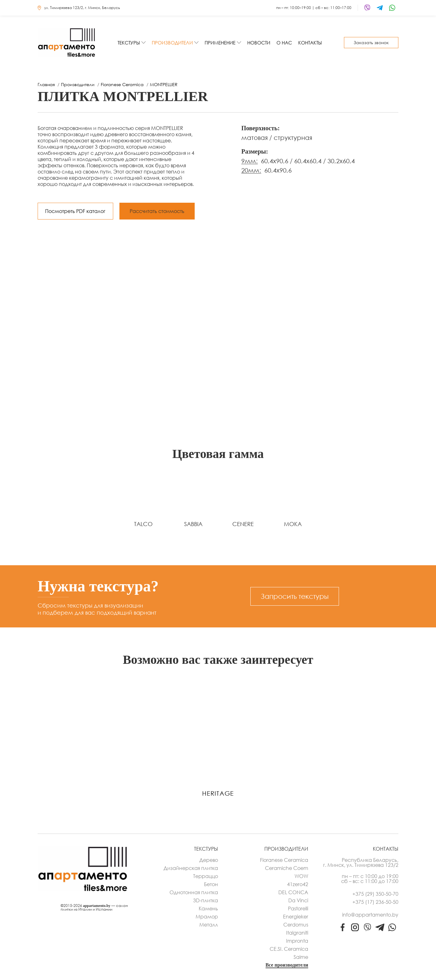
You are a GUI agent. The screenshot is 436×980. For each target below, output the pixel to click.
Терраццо (206, 876)
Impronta (297, 941)
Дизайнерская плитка (191, 868)
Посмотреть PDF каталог (75, 211)
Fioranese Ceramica (284, 860)
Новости (259, 43)
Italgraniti (297, 933)
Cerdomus (296, 925)
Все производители (287, 965)
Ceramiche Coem (287, 868)
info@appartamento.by (370, 915)
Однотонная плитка (194, 892)
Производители (172, 43)
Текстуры (129, 43)
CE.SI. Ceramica (289, 949)
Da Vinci (298, 900)
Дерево (209, 860)
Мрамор (207, 917)
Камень (208, 908)
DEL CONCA (293, 892)
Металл (209, 925)
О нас (284, 43)
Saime (301, 957)
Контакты (310, 43)
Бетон (211, 884)
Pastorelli (298, 908)
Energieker (296, 917)
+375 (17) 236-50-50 (375, 902)
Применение (220, 43)
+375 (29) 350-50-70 (375, 894)
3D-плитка (206, 900)
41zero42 (298, 884)
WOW (301, 876)
